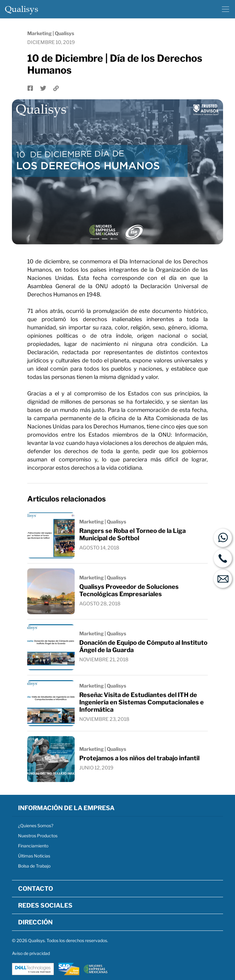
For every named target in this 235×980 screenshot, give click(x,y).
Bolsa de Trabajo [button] (34, 866)
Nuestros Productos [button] (38, 836)
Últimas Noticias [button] (34, 856)
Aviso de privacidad (31, 953)
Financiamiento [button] (33, 846)
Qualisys (22, 9)
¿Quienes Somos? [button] (36, 826)
